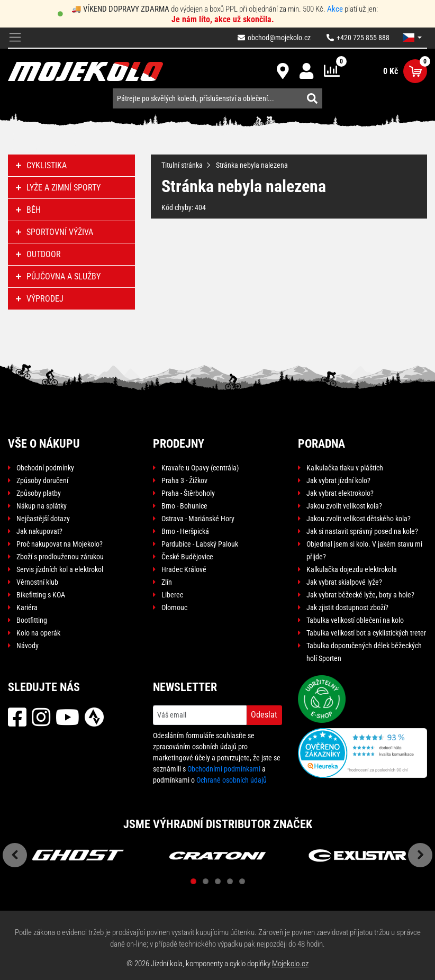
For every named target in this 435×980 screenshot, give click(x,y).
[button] (412, 38)
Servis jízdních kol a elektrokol (60, 569)
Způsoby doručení (42, 480)
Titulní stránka (182, 165)
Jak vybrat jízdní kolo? (338, 480)
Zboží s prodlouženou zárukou (60, 557)
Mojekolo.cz (290, 964)
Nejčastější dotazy (43, 519)
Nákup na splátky (42, 506)
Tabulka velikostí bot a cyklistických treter (366, 633)
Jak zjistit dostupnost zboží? (347, 607)
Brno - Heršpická (185, 531)
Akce (335, 9)
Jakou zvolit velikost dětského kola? (359, 519)
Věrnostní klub (37, 582)
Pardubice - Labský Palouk (200, 544)
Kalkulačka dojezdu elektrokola (352, 569)
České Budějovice (187, 557)
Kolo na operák (38, 633)
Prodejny (179, 444)
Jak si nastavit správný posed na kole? (362, 531)
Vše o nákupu (44, 444)
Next (420, 855)
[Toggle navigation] (15, 38)
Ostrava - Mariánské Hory (198, 519)
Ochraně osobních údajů (232, 780)
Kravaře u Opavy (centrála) (200, 468)
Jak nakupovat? (39, 531)
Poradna (321, 444)
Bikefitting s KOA (41, 595)
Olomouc (174, 607)
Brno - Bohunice (184, 506)
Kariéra (27, 607)
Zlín (167, 582)
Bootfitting (32, 620)
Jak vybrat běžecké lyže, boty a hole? (360, 595)
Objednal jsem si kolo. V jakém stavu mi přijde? (364, 550)
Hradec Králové (184, 569)
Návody (28, 646)
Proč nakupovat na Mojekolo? (60, 544)
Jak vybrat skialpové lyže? (344, 582)
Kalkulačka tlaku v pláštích (345, 468)
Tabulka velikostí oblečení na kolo (355, 620)
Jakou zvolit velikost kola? (344, 506)
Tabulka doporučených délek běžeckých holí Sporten (364, 652)
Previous (15, 855)
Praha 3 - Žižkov (184, 480)
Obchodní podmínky (45, 468)
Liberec (172, 595)
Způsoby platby (39, 493)
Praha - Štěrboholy (188, 493)
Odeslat (264, 715)
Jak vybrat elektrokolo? (340, 493)
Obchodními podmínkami (224, 769)
